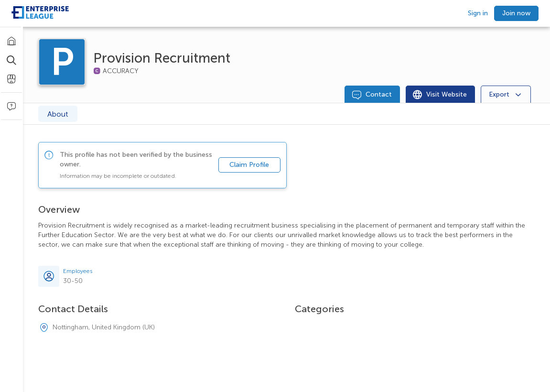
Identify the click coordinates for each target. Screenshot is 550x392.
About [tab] (58, 114)
